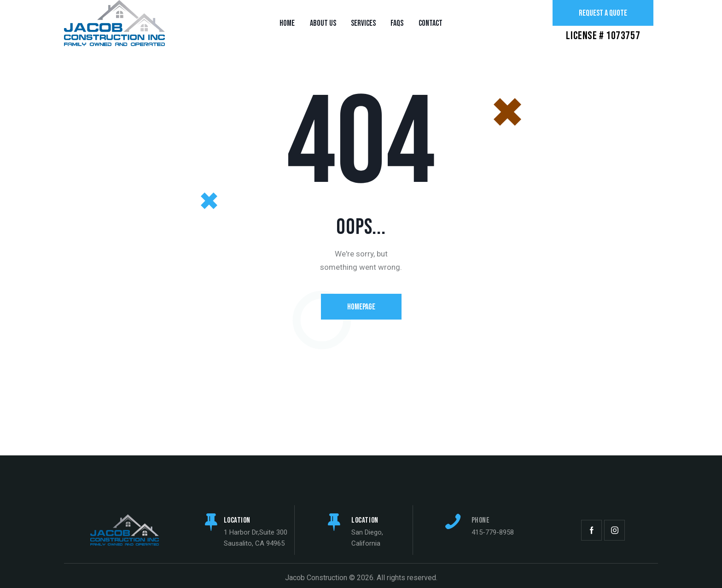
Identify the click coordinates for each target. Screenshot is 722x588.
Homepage (361, 307)
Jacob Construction (316, 578)
